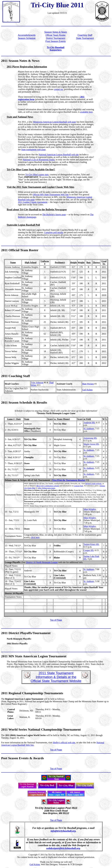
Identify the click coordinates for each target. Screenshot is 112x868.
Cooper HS (89, 550)
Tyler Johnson (37, 383)
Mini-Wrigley (90, 509)
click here (35, 537)
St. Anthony (89, 429)
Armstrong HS (90, 438)
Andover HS (89, 423)
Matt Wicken (88, 384)
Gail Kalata (87, 390)
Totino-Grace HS (91, 544)
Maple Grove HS (91, 444)
